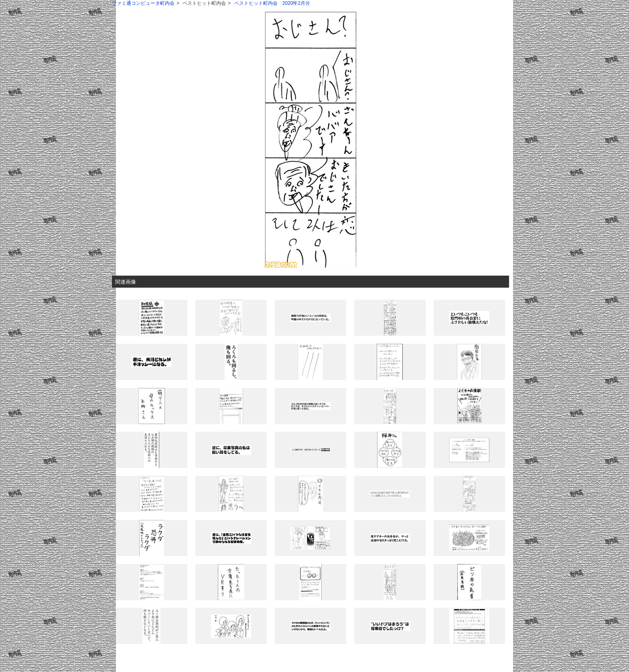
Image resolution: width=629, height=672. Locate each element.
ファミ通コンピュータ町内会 (143, 3)
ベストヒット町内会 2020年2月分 (272, 3)
